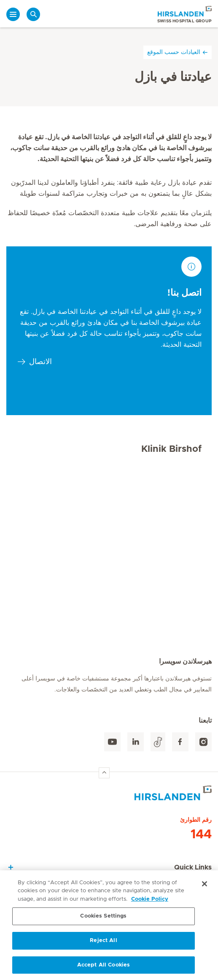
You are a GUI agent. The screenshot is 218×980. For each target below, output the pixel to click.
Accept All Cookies (104, 967)
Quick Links (193, 867)
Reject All (103, 943)
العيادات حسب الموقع (178, 52)
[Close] (205, 886)
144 (201, 834)
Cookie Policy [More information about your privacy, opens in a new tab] (150, 901)
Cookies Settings (103, 918)
